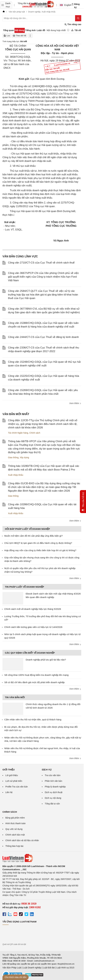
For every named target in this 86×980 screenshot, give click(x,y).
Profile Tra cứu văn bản (17, 787)
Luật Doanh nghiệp (32, 968)
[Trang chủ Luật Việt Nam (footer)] (42, 858)
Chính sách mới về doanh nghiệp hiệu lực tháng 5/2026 (33, 609)
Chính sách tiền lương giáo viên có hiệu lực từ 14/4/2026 (33, 627)
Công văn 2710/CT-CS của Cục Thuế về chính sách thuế (41, 263)
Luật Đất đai (49, 968)
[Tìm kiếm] (78, 18)
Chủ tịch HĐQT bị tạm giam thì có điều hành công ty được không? (38, 543)
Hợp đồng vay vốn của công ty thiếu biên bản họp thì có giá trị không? (40, 550)
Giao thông (13, 457)
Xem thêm (75, 403)
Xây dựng (24, 457)
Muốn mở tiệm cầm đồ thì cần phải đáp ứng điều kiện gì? (33, 536)
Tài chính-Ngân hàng (18, 433)
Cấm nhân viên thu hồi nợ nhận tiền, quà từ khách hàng (33, 719)
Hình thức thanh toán (15, 823)
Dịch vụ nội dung (53, 798)
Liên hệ (9, 792)
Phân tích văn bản (53, 781)
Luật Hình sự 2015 (65, 968)
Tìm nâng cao (73, 24)
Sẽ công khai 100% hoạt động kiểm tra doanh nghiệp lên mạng (36, 675)
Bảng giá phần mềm (15, 818)
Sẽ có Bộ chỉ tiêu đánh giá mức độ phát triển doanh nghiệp (34, 682)
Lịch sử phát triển (14, 781)
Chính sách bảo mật (15, 835)
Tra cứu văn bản (53, 775)
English (65, 5)
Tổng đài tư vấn (52, 804)
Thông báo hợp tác (14, 846)
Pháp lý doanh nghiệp (55, 787)
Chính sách (35, 433)
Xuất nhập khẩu (16, 475)
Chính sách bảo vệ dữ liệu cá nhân (22, 840)
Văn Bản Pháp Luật (12, 968)
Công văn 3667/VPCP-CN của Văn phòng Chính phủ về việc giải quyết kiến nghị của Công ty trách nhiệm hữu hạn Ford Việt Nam (43, 277)
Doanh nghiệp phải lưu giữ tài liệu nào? (46, 660)
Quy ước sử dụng (14, 829)
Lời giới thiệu (12, 775)
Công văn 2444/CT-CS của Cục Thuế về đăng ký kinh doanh (43, 337)
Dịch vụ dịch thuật (54, 792)
